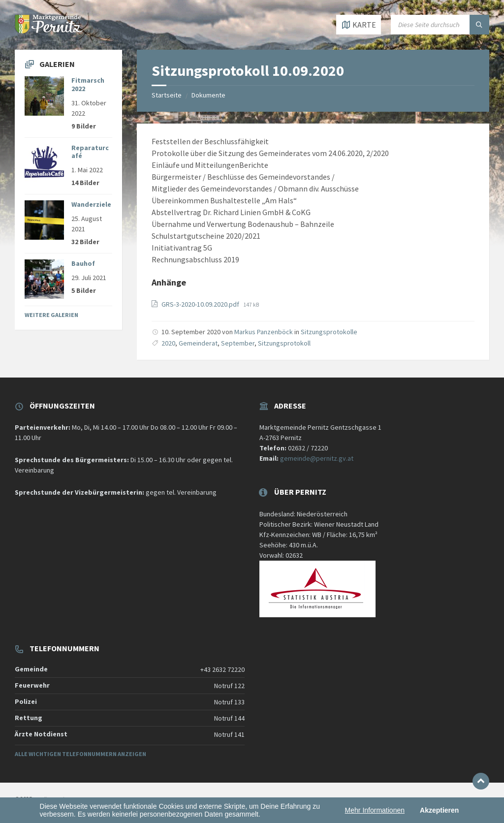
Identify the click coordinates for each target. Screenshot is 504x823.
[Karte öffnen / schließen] (359, 25)
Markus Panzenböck (264, 332)
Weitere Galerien (51, 315)
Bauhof (83, 263)
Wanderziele (91, 204)
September (238, 343)
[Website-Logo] (49, 31)
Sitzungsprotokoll (284, 343)
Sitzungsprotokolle (329, 332)
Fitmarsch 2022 (88, 84)
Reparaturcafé (90, 152)
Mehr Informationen (375, 810)
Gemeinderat (198, 343)
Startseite (167, 95)
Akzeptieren (439, 810)
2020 (168, 343)
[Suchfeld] (440, 25)
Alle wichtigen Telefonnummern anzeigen (80, 754)
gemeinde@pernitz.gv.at (317, 458)
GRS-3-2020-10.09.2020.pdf (201, 304)
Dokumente (208, 95)
